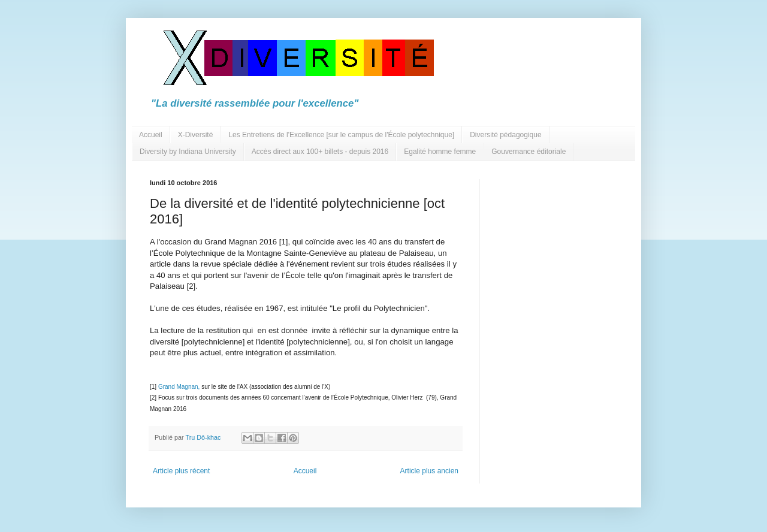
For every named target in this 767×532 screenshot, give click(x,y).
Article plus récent (181, 471)
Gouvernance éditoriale (529, 152)
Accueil (151, 135)
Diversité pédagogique (505, 135)
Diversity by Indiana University (188, 152)
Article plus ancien (429, 471)
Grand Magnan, (179, 387)
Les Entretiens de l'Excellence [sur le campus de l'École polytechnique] (341, 135)
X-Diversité (196, 135)
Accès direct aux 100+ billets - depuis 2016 (320, 152)
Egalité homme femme (440, 152)
